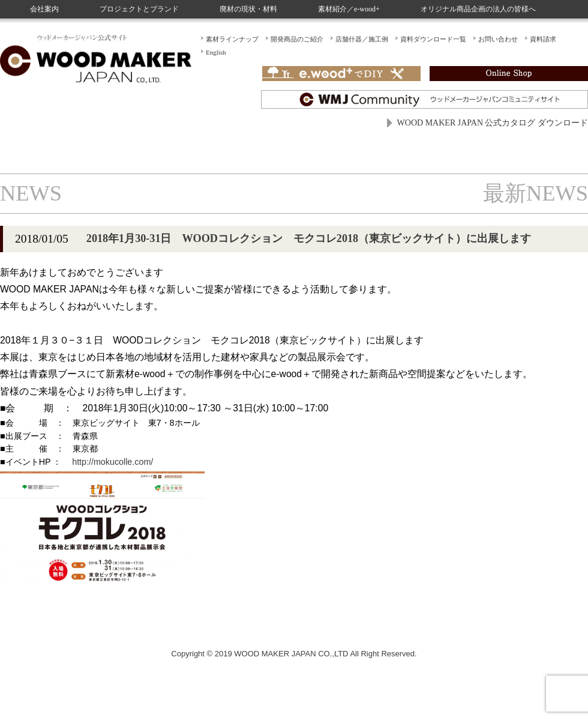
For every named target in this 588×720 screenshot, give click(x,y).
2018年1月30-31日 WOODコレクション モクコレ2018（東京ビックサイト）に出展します (309, 238)
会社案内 (44, 9)
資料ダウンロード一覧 (433, 39)
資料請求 (543, 39)
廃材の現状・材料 (248, 9)
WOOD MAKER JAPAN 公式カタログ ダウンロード (493, 123)
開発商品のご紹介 (297, 39)
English (216, 52)
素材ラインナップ (232, 39)
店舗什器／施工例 (362, 39)
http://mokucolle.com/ (112, 462)
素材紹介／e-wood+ (349, 9)
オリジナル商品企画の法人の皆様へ (478, 9)
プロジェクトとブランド (139, 9)
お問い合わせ (498, 39)
